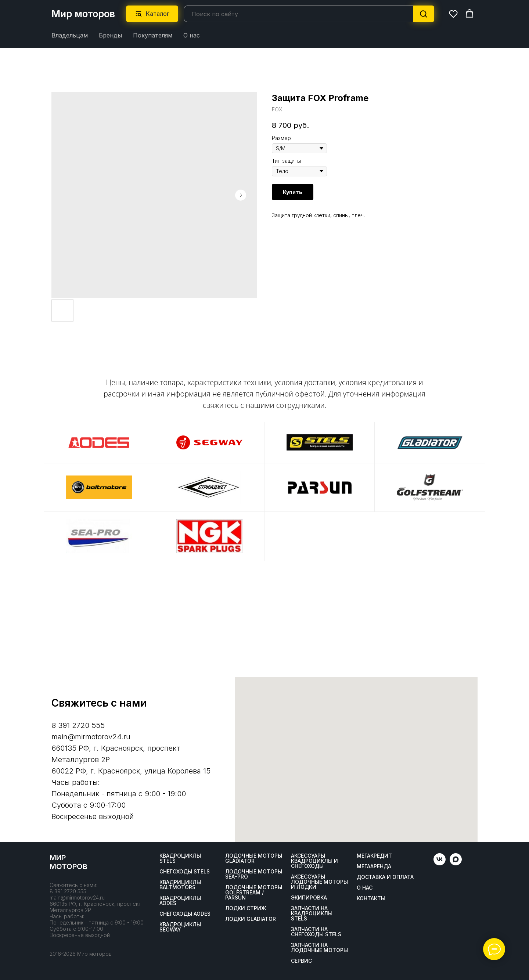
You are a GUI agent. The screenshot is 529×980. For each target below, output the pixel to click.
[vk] (440, 863)
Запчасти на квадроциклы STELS (312, 913)
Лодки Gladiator (251, 919)
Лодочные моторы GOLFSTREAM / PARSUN (254, 893)
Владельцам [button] (70, 35)
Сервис (301, 961)
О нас (192, 35)
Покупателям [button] (153, 35)
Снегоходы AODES (185, 914)
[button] (453, 14)
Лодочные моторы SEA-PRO (254, 874)
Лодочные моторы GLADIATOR (254, 858)
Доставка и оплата (385, 877)
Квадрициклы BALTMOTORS (180, 885)
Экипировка (309, 898)
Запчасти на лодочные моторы (319, 948)
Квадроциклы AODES (180, 901)
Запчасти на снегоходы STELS (316, 932)
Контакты (371, 898)
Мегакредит (374, 856)
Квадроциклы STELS (180, 858)
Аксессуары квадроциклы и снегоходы (314, 861)
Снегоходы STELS (185, 872)
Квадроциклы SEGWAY (180, 927)
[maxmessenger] (456, 863)
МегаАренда (374, 866)
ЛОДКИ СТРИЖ (246, 908)
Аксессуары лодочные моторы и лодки (319, 882)
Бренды (110, 35)
